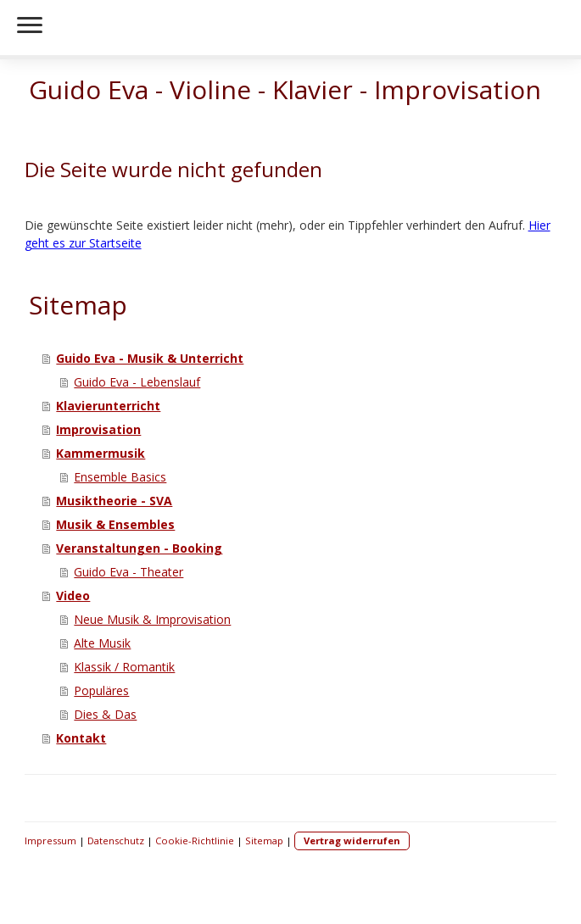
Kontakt (81, 738)
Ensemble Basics (120, 477)
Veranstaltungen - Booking (139, 548)
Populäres (101, 690)
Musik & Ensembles (115, 524)
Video (73, 596)
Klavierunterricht (108, 406)
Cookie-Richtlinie (195, 841)
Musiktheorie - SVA (114, 501)
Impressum (50, 841)
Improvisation (98, 429)
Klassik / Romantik (124, 667)
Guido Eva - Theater (128, 572)
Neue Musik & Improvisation (152, 619)
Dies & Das (105, 714)
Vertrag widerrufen (352, 841)
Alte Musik (102, 643)
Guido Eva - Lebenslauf (137, 382)
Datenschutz (116, 841)
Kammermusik (101, 453)
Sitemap (264, 841)
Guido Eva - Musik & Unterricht (150, 358)
